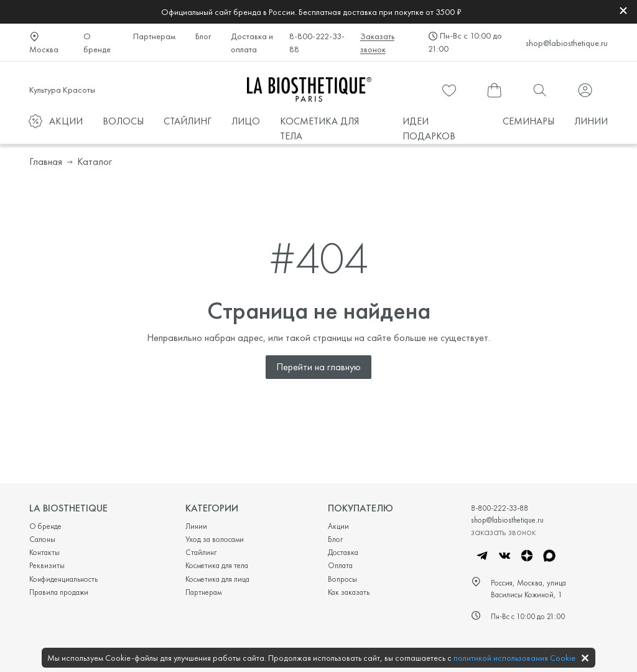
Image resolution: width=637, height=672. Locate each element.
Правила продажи (59, 592)
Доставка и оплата (252, 43)
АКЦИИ (66, 121)
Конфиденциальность (63, 579)
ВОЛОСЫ (123, 121)
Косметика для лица (217, 579)
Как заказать (349, 592)
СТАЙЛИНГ (188, 121)
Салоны (42, 539)
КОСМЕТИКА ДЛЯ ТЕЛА (319, 128)
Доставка (343, 552)
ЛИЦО (246, 121)
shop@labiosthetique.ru (567, 43)
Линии (196, 526)
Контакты (44, 552)
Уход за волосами (215, 539)
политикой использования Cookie (514, 658)
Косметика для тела (217, 565)
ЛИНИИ (591, 121)
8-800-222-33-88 (317, 43)
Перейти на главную (318, 367)
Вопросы (342, 579)
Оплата (340, 565)
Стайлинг (201, 552)
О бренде (97, 43)
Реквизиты (47, 565)
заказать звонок (503, 531)
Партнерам (154, 36)
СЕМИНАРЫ (528, 121)
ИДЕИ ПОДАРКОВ (429, 128)
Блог (203, 36)
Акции (338, 526)
